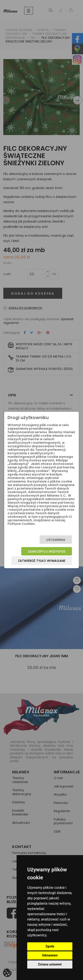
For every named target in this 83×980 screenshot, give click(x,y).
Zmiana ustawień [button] (50, 964)
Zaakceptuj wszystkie (47, 551)
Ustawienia (56, 540)
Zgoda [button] (50, 946)
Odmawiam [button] (50, 955)
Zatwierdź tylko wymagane (42, 561)
